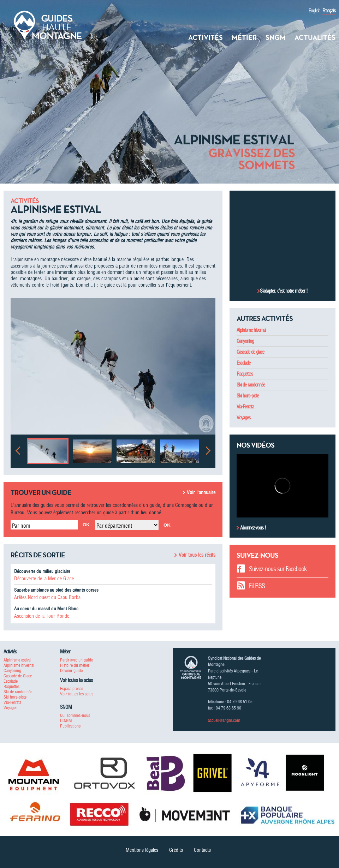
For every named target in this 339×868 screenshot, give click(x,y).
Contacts (202, 850)
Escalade (243, 363)
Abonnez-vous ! (252, 528)
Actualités (315, 37)
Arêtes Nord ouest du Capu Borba (47, 597)
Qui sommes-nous (75, 715)
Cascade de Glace (18, 676)
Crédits (176, 850)
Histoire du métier (75, 665)
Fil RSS (257, 586)
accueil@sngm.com (224, 720)
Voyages (243, 418)
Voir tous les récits (197, 555)
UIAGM (66, 721)
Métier (244, 37)
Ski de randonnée (251, 385)
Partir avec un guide (76, 660)
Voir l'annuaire (201, 492)
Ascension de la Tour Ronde (42, 616)
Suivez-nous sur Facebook (278, 569)
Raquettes (245, 374)
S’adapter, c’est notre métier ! (284, 291)
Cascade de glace (250, 352)
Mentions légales (142, 850)
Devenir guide (71, 671)
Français (329, 11)
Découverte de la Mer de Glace (44, 579)
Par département (114, 526)
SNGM (276, 37)
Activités (206, 37)
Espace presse (72, 689)
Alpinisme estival (17, 660)
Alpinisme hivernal (251, 330)
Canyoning (245, 341)
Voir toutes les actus (77, 694)
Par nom (21, 526)
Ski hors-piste (248, 396)
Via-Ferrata (245, 407)
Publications (70, 726)
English (314, 11)
